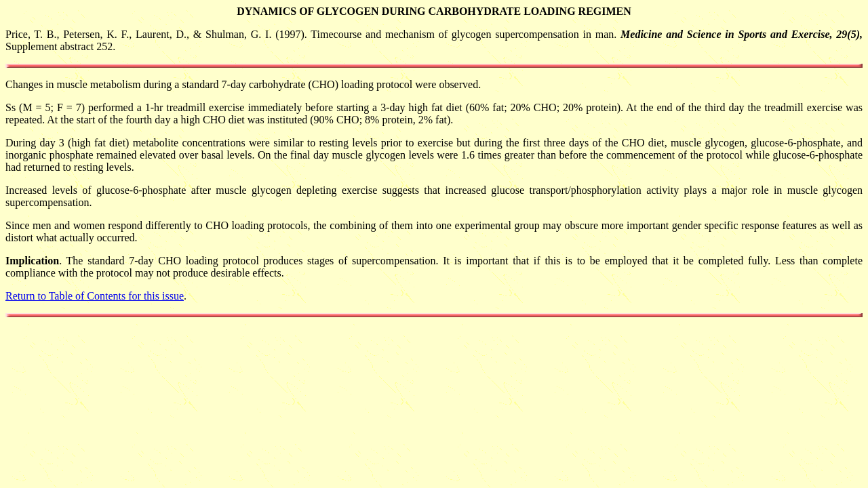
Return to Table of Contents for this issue (95, 296)
